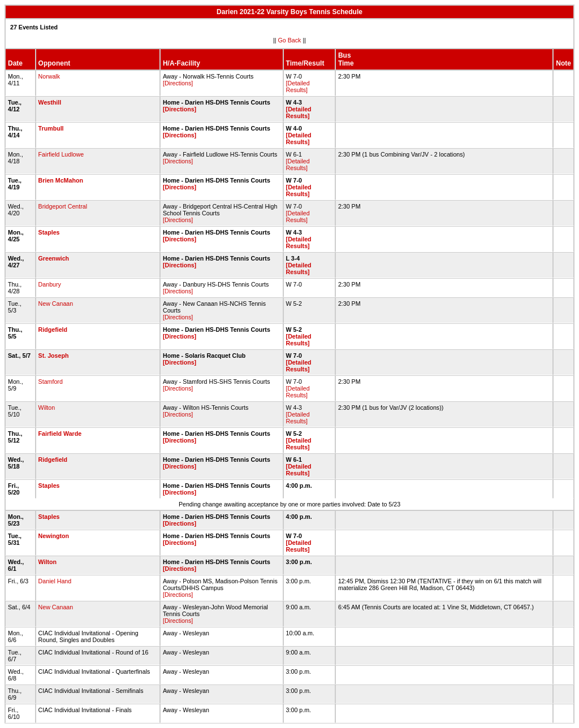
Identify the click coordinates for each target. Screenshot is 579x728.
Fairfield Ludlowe (61, 154)
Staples (49, 232)
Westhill (50, 102)
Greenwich (54, 258)
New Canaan (56, 304)
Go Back (290, 40)
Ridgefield (53, 330)
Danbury (50, 284)
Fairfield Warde (60, 434)
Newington (54, 536)
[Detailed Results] (298, 86)
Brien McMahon (61, 180)
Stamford (51, 382)
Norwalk (49, 76)
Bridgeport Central (63, 206)
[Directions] (178, 83)
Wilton (47, 408)
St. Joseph (54, 356)
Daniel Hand (55, 581)
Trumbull (51, 128)
